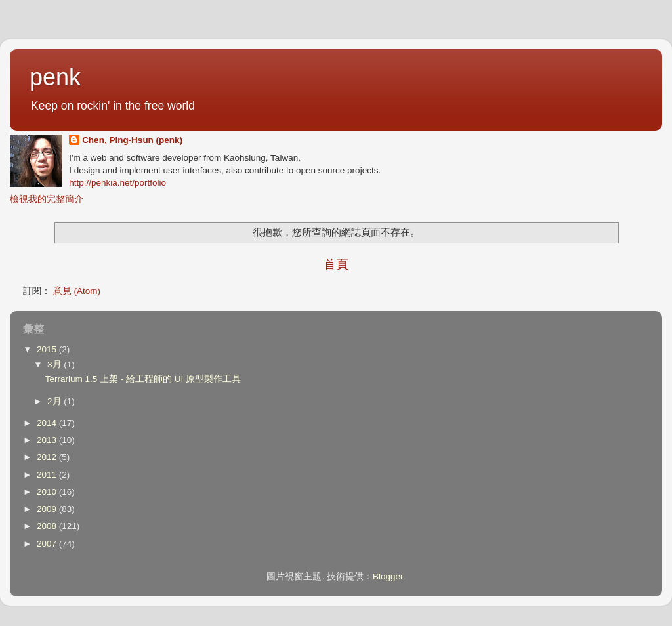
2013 (48, 440)
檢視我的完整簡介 (47, 199)
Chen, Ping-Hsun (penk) (132, 140)
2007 (48, 544)
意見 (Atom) (77, 291)
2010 (48, 492)
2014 (48, 423)
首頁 (336, 264)
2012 (48, 457)
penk (55, 77)
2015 (48, 349)
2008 (48, 526)
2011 (48, 475)
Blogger (388, 576)
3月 (55, 365)
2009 (48, 509)
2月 (55, 401)
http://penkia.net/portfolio (117, 183)
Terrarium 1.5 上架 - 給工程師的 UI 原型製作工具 (143, 379)
